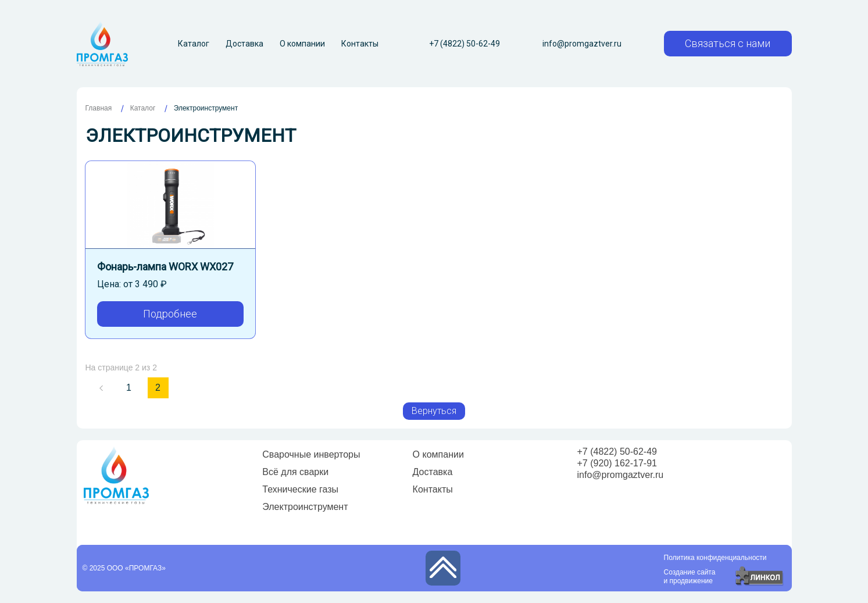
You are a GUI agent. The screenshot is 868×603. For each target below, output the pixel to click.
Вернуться (434, 411)
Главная (99, 108)
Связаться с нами (728, 43)
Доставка (244, 44)
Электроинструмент (305, 507)
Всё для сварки (295, 472)
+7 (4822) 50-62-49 (465, 44)
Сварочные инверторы (311, 454)
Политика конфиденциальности (715, 558)
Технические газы (300, 489)
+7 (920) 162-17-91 (617, 463)
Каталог (194, 44)
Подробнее (170, 314)
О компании (302, 44)
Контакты (360, 44)
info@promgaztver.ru (582, 44)
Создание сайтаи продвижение (690, 577)
